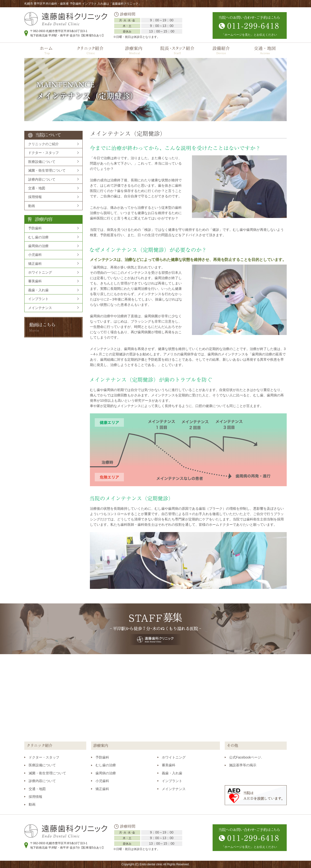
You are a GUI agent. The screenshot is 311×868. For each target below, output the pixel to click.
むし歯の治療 (38, 237)
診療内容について (42, 179)
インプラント (38, 299)
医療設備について (42, 162)
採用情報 (35, 197)
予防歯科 (35, 228)
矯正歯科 (35, 264)
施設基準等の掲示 (243, 765)
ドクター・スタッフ (43, 153)
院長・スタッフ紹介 (177, 50)
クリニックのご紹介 (43, 144)
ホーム (46, 50)
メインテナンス (40, 308)
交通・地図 (265, 50)
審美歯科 (35, 281)
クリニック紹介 (90, 50)
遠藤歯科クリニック (66, 19)
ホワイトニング (40, 272)
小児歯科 (35, 255)
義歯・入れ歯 (38, 290)
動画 (32, 206)
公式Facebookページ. (246, 757)
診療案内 (134, 50)
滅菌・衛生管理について (47, 170)
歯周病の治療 (38, 246)
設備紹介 (221, 50)
